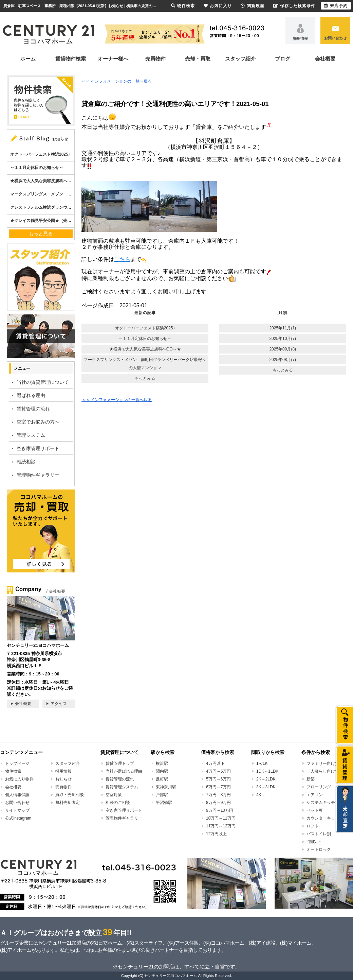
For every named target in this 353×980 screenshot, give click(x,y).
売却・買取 (198, 59)
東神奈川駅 (166, 787)
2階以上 (314, 842)
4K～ (261, 795)
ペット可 (315, 810)
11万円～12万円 (221, 826)
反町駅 (162, 779)
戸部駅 (162, 795)
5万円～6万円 (218, 779)
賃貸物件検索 (71, 59)
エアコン (315, 795)
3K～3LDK (266, 787)
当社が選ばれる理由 (124, 771)
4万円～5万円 (218, 771)
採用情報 (300, 38)
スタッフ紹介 (240, 59)
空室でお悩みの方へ (38, 422)
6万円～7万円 (218, 787)
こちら (122, 259)
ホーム (28, 59)
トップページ (17, 763)
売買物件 (155, 59)
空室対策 (114, 795)
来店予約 (336, 6)
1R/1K (262, 763)
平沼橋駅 (164, 803)
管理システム (31, 435)
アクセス (59, 704)
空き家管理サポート (38, 448)
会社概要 (325, 59)
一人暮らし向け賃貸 (325, 771)
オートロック (319, 849)
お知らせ (63, 779)
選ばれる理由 (31, 395)
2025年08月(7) (283, 360)
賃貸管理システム (122, 787)
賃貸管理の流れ (33, 409)
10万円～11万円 (221, 818)
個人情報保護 (17, 795)
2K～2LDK (266, 779)
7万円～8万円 (218, 795)
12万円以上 (216, 834)
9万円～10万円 (220, 810)
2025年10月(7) (283, 339)
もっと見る (41, 234)
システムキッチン (323, 803)
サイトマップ (17, 810)
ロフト (313, 826)
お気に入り (218, 6)
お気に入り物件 (19, 779)
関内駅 (162, 771)
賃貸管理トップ (120, 763)
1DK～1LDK (267, 771)
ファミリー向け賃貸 (325, 763)
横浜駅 (162, 763)
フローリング (319, 787)
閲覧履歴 (253, 6)
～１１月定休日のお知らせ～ (145, 339)
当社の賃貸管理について (43, 382)
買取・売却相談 (70, 795)
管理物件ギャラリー (38, 475)
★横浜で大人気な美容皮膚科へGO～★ (145, 349)
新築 (311, 779)
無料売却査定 (68, 803)
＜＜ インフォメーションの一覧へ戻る (117, 81)
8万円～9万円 (218, 803)
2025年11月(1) (283, 328)
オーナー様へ (113, 59)
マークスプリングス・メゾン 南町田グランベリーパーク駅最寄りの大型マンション (145, 364)
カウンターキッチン (325, 818)
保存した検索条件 (294, 6)
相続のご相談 (118, 803)
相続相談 (26, 462)
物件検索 (13, 771)
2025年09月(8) (283, 349)
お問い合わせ (335, 38)
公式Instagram (18, 818)
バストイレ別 (319, 834)
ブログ (283, 59)
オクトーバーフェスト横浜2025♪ (145, 328)
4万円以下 (215, 763)
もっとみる (145, 378)
